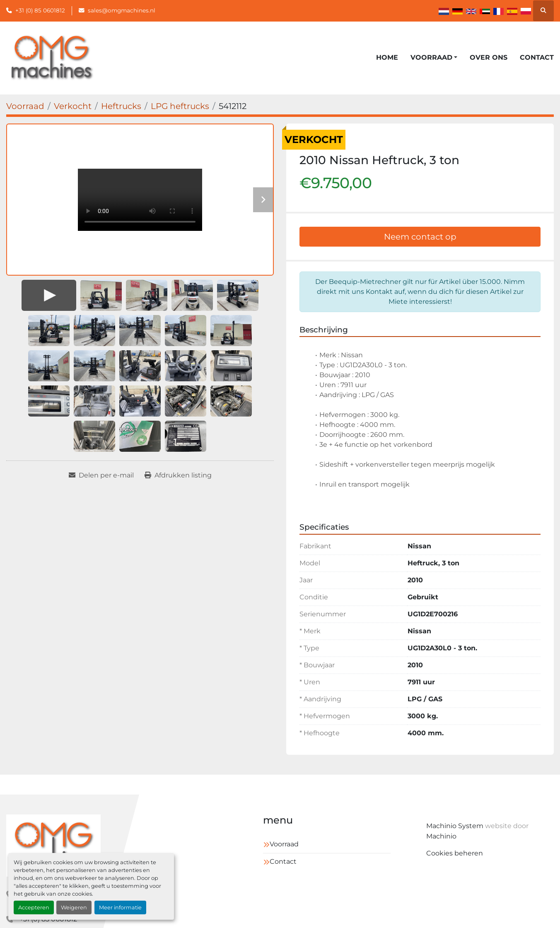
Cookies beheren (455, 853)
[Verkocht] (73, 106)
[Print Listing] (178, 475)
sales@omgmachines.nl (122, 10)
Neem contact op (420, 237)
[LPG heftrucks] (180, 106)
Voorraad (431, 57)
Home (387, 57)
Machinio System (455, 826)
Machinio (441, 836)
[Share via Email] (101, 475)
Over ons (489, 57)
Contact (537, 57)
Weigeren (74, 907)
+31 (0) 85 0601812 (40, 10)
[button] (434, 58)
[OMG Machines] (53, 846)
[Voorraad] (25, 106)
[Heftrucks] (121, 106)
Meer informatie (120, 907)
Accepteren (34, 907)
